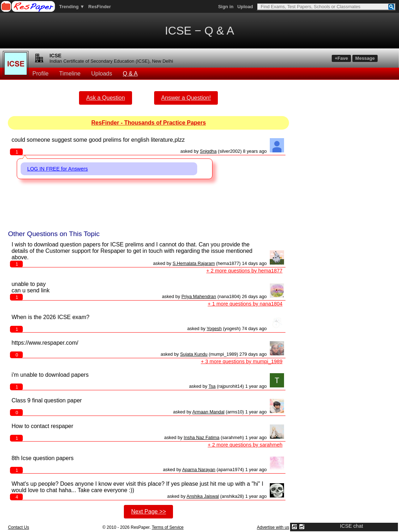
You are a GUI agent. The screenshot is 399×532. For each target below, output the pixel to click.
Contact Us (18, 527)
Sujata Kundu (194, 354)
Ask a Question (106, 98)
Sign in (226, 7)
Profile (40, 74)
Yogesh (214, 328)
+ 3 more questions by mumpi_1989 (241, 361)
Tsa (212, 386)
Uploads (102, 74)
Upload (245, 7)
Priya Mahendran (199, 296)
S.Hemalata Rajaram (194, 263)
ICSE (56, 56)
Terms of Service (167, 527)
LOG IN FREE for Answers (57, 169)
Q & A (130, 74)
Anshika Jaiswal (203, 496)
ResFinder (100, 7)
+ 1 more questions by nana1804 (245, 304)
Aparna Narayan (199, 470)
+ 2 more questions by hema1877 (245, 271)
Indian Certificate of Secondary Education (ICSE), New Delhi (111, 61)
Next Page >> (148, 512)
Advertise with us (273, 527)
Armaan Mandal (208, 412)
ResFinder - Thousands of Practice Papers (148, 123)
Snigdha (208, 151)
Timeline (70, 74)
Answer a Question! (186, 98)
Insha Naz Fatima (201, 437)
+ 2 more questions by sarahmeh (245, 445)
